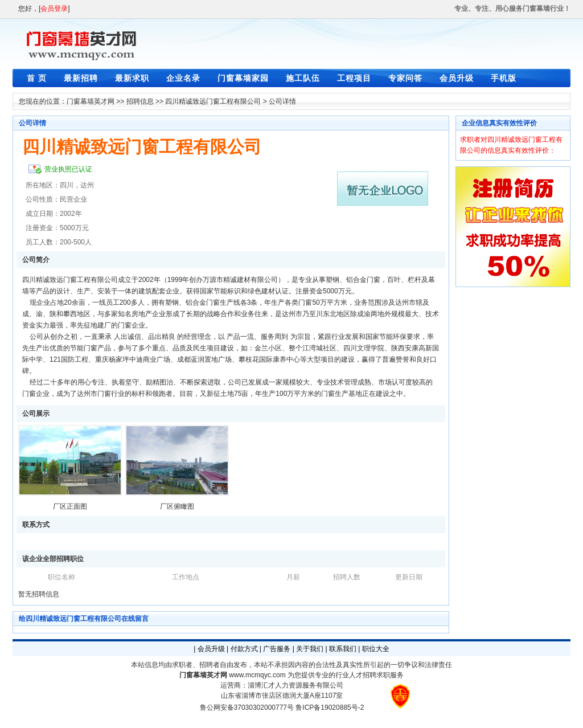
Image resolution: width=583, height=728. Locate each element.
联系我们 (343, 649)
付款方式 (244, 649)
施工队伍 (303, 78)
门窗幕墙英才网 (91, 101)
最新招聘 (81, 78)
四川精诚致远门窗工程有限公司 (213, 101)
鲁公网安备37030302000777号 (247, 707)
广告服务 (277, 649)
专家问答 (405, 78)
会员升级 (457, 78)
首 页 (37, 78)
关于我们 (310, 649)
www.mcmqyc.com (257, 675)
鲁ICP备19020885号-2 (330, 707)
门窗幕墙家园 (243, 78)
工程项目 (354, 78)
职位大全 (376, 649)
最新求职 (132, 78)
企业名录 (183, 78)
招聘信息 (140, 101)
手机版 (504, 78)
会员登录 (54, 9)
